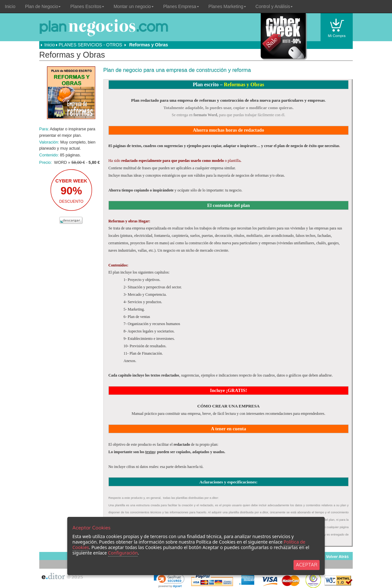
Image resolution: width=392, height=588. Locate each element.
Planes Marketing (227, 6)
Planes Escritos (87, 6)
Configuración (123, 553)
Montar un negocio (134, 6)
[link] (169, 580)
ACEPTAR (307, 565)
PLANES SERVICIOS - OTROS (90, 45)
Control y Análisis (274, 6)
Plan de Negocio (43, 6)
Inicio (10, 6)
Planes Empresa (181, 6)
